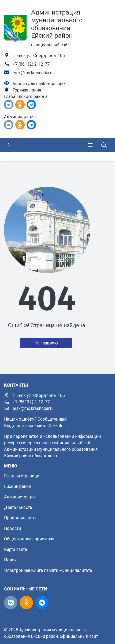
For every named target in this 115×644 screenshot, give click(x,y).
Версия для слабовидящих (39, 84)
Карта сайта (16, 549)
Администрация (20, 497)
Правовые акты (20, 518)
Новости (12, 528)
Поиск (10, 560)
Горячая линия (27, 90)
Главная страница (22, 476)
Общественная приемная (29, 539)
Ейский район (18, 486)
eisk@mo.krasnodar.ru (33, 73)
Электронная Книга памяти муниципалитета (48, 570)
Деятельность (18, 507)
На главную (46, 343)
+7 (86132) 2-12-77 (31, 64)
